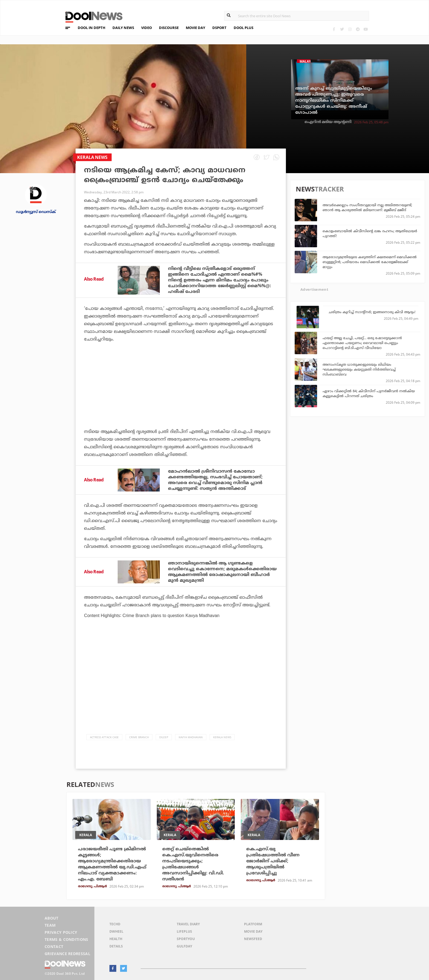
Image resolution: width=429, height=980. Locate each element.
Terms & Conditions (66, 939)
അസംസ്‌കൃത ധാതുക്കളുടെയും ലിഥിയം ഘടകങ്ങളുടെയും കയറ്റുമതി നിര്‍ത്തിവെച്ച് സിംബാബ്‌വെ (359, 369)
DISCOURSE (169, 28)
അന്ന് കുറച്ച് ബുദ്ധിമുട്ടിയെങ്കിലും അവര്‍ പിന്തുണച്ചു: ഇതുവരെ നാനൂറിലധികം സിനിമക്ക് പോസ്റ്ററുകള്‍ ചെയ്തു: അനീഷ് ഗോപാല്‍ (334, 100)
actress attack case (104, 737)
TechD (115, 924)
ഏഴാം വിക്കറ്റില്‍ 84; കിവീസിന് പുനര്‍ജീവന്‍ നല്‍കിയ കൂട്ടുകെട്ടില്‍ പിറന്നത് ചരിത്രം (369, 393)
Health (116, 939)
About (52, 918)
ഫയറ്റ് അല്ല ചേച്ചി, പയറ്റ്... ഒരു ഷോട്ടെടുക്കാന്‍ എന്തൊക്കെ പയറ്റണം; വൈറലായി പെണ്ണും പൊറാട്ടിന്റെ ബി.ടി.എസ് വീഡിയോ (362, 343)
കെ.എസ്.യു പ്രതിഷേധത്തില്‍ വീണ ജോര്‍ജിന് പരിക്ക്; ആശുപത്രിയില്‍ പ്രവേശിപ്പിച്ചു (273, 861)
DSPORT (219, 28)
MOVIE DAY (195, 28)
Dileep (164, 737)
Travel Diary (188, 924)
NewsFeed (253, 939)
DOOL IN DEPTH (92, 28)
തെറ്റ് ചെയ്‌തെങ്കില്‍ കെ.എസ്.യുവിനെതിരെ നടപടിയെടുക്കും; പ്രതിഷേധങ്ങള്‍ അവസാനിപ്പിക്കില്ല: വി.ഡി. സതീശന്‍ (193, 864)
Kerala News (222, 737)
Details (116, 946)
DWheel (116, 931)
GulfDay (184, 946)
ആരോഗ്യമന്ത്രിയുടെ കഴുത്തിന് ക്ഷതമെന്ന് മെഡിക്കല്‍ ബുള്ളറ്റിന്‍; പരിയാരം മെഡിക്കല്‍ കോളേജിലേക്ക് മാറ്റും (370, 262)
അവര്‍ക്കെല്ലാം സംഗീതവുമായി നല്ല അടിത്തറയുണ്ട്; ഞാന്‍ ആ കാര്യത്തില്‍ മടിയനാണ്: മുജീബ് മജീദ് (367, 207)
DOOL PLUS (244, 28)
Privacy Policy (61, 932)
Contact (54, 946)
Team (50, 925)
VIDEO (147, 28)
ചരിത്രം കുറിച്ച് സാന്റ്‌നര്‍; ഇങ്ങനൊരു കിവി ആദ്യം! (372, 312)
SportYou (186, 939)
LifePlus (184, 931)
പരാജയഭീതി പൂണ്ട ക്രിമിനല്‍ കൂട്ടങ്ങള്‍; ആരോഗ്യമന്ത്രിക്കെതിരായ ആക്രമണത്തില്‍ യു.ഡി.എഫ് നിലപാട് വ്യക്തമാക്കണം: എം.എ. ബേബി (112, 864)
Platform (253, 924)
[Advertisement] (181, 400)
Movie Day (253, 931)
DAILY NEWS (123, 28)
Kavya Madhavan (191, 737)
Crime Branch (139, 737)
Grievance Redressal (67, 954)
